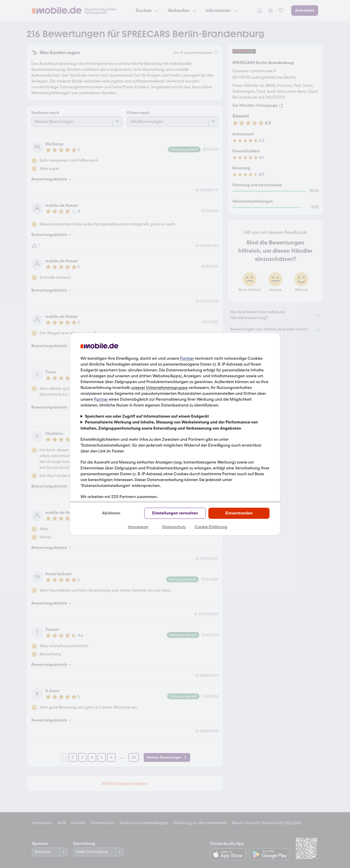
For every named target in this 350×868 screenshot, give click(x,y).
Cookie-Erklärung (211, 527)
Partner (187, 358)
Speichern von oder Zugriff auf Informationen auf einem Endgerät (147, 416)
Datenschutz (174, 527)
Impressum (138, 527)
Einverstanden (239, 513)
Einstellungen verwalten (175, 513)
